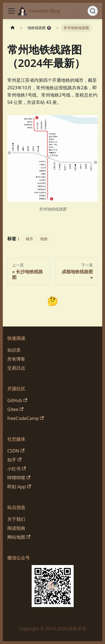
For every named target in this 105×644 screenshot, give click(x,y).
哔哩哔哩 (19, 478)
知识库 (14, 350)
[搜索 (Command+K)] (93, 11)
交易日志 (16, 368)
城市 (29, 239)
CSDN (16, 451)
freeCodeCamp (26, 418)
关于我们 (16, 519)
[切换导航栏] (11, 11)
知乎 (14, 460)
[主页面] (13, 28)
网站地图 (19, 537)
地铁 (44, 239)
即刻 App (19, 487)
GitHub (17, 400)
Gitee (15, 409)
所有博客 (16, 359)
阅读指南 (16, 528)
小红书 (17, 469)
